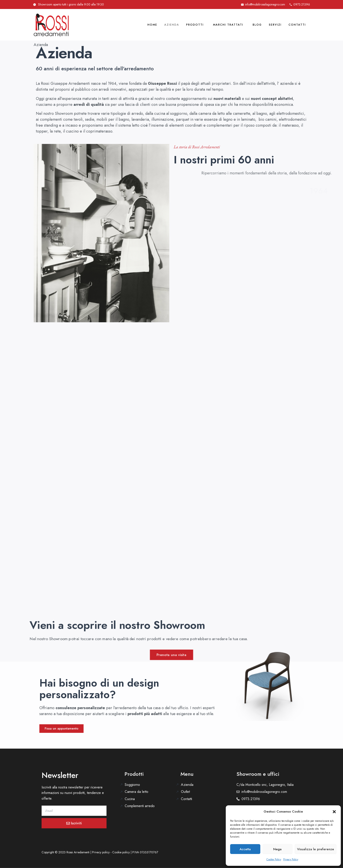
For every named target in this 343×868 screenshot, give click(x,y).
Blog (249, 25)
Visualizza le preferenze (316, 849)
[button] (334, 812)
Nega (277, 849)
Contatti (295, 25)
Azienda (152, 25)
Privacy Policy (291, 859)
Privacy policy (101, 852)
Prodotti (178, 25)
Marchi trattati (216, 25)
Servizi (270, 25)
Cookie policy (121, 852)
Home (129, 25)
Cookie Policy (274, 859)
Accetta (245, 849)
